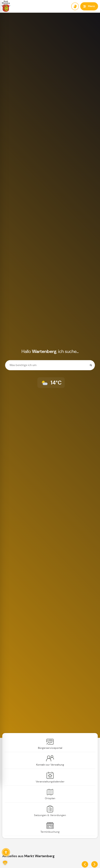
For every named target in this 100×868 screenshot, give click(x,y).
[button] (89, 6)
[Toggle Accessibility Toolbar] (6, 852)
